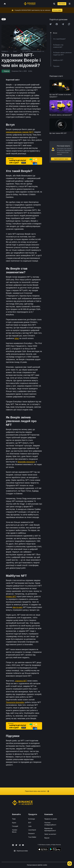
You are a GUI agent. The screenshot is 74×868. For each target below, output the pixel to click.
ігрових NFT (11, 596)
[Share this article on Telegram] (63, 24)
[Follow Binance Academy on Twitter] (16, 845)
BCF (30, 823)
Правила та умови (51, 819)
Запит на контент (50, 834)
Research (31, 834)
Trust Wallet (32, 837)
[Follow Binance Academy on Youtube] (23, 845)
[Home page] (30, 4)
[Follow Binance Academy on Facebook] (13, 845)
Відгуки (47, 838)
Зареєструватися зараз (61, 159)
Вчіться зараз (57, 10)
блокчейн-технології (26, 462)
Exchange (32, 819)
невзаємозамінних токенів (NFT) (20, 132)
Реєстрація (62, 4)
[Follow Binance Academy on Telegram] (20, 845)
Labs (30, 826)
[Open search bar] (54, 4)
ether (17, 338)
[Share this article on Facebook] (57, 24)
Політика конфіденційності (50, 824)
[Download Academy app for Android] (55, 850)
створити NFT (21, 681)
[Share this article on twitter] (51, 24)
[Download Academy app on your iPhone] (43, 850)
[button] (70, 4)
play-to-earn (17, 607)
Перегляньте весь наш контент (37, 791)
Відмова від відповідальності (50, 829)
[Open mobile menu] (70, 4)
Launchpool (32, 830)
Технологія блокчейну (15, 702)
